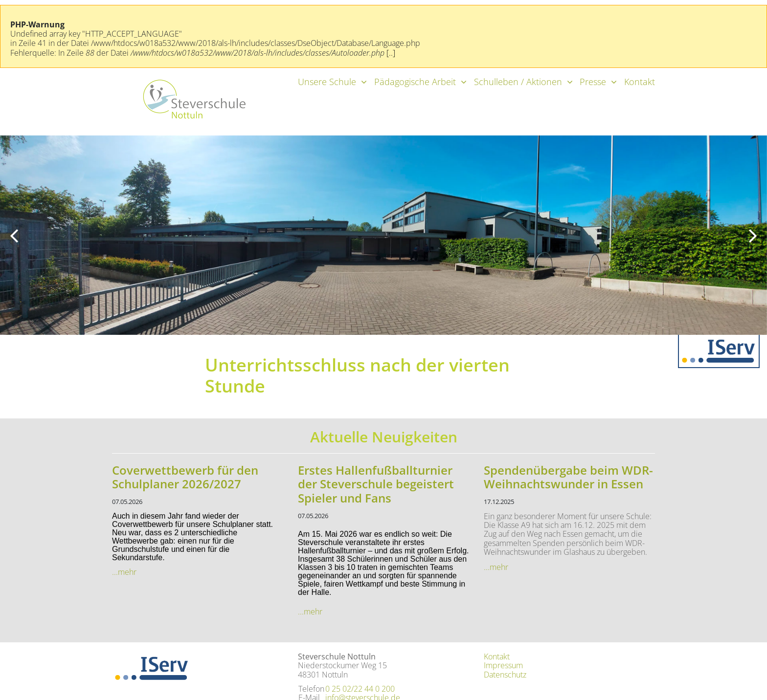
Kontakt (640, 82)
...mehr (124, 572)
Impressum (503, 665)
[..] (391, 53)
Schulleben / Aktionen (518, 82)
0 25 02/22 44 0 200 (360, 689)
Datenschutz (505, 675)
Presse (593, 82)
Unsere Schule (327, 82)
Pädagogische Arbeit (415, 82)
